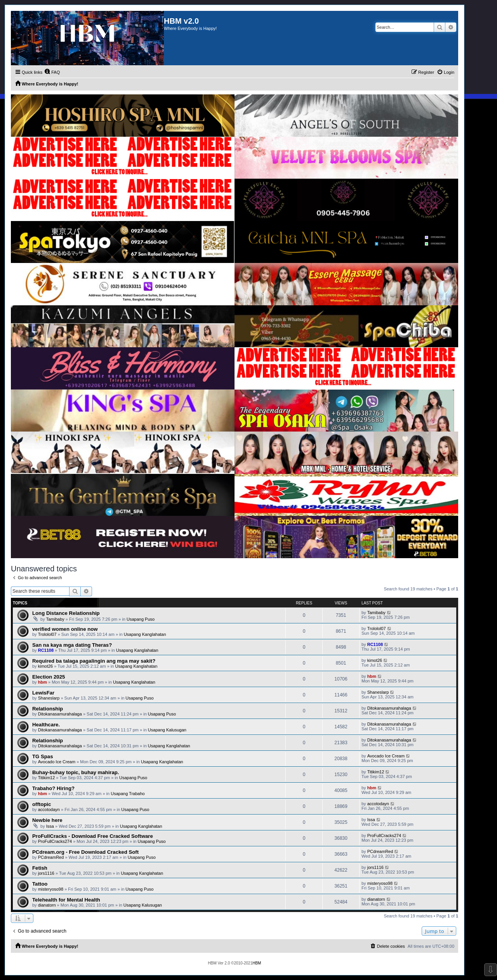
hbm (43, 682)
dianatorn (47, 905)
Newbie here (47, 820)
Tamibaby (55, 619)
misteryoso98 (51, 889)
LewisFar (43, 693)
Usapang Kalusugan (167, 730)
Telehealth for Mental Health (66, 900)
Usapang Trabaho (128, 794)
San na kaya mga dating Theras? (72, 645)
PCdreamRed (51, 857)
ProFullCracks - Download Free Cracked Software (93, 836)
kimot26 (46, 666)
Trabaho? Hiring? (53, 788)
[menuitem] (52, 72)
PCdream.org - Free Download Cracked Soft (85, 852)
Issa (50, 826)
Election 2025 (49, 677)
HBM (257, 963)
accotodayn (49, 809)
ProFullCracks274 (55, 841)
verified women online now (65, 629)
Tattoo (40, 884)
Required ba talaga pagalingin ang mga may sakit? (94, 661)
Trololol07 (47, 634)
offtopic (42, 804)
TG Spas (43, 756)
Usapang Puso (141, 619)
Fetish (40, 868)
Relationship (48, 709)
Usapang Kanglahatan (145, 634)
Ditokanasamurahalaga (60, 714)
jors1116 (46, 873)
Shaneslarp (49, 698)
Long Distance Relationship (66, 613)
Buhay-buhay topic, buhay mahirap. (76, 772)
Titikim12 (47, 778)
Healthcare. (46, 725)
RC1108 (46, 650)
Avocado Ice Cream (57, 762)
